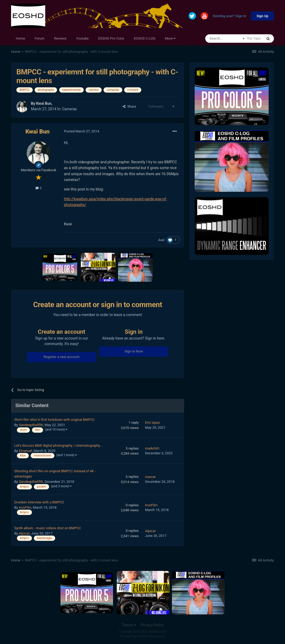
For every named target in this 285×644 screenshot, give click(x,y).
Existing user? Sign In (230, 16)
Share (129, 106)
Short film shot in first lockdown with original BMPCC (55, 420)
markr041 (152, 448)
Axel (161, 240)
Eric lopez (152, 423)
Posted (81, 131)
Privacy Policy (152, 625)
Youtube (82, 38)
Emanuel (25, 451)
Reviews (60, 38)
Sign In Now (134, 351)
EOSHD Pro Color (111, 38)
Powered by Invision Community (142, 636)
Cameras (69, 109)
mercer (150, 477)
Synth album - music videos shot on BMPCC (48, 528)
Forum (39, 38)
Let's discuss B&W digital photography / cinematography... (58, 445)
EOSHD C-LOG (145, 38)
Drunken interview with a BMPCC (39, 502)
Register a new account (62, 357)
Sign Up (262, 16)
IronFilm (25, 507)
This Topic (254, 39)
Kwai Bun (44, 103)
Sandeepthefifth (31, 425)
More (170, 38)
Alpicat (24, 533)
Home (20, 38)
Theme (129, 625)
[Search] (224, 39)
